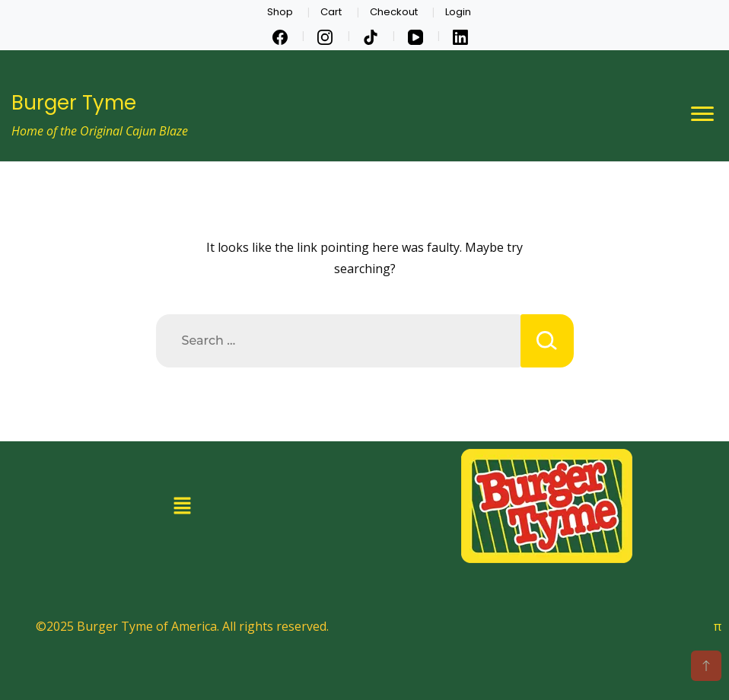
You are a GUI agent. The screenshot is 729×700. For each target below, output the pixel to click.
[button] (182, 506)
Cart (331, 12)
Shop (280, 12)
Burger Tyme (74, 103)
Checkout (394, 12)
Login (458, 12)
